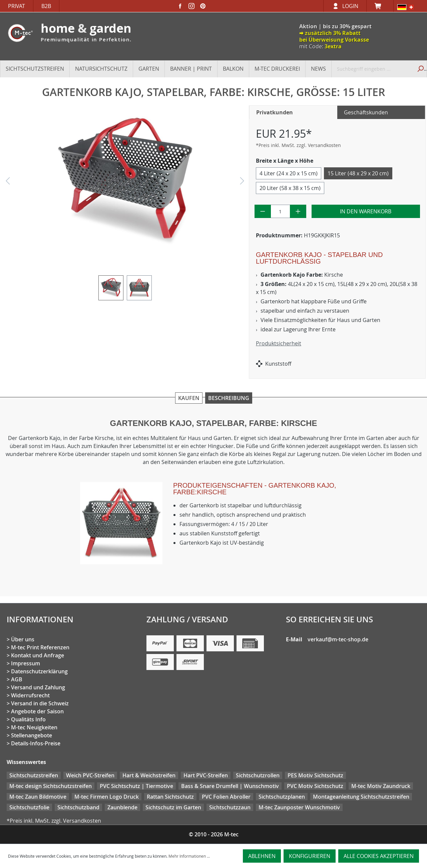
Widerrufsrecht (30, 695)
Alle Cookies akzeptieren (379, 856)
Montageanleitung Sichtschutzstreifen (361, 797)
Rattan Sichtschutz (170, 797)
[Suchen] (420, 69)
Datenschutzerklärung (39, 671)
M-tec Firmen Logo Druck (107, 797)
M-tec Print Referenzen (40, 647)
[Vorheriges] (8, 182)
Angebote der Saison (37, 711)
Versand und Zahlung (38, 687)
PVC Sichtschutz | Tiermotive (136, 786)
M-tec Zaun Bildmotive (38, 797)
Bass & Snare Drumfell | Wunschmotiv (230, 786)
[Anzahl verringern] (263, 211)
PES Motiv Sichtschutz (315, 775)
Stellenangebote (32, 735)
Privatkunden (275, 112)
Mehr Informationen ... (189, 856)
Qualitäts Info (28, 719)
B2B (46, 6)
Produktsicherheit (279, 343)
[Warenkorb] (380, 6)
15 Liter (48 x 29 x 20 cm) (358, 173)
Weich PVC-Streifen (90, 775)
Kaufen (189, 398)
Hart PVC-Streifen (206, 775)
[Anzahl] (281, 211)
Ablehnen (262, 856)
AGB (17, 679)
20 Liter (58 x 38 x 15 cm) (290, 188)
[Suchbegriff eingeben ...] (372, 69)
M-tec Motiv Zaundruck (381, 786)
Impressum (26, 663)
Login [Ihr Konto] (350, 6)
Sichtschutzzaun (230, 807)
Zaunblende (122, 807)
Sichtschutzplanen (282, 797)
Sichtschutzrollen (258, 775)
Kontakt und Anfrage (38, 655)
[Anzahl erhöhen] (298, 211)
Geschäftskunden (366, 112)
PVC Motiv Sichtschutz (315, 786)
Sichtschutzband (78, 807)
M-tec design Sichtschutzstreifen (51, 786)
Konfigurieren (310, 856)
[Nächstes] (242, 182)
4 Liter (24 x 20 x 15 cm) (289, 173)
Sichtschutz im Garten (173, 807)
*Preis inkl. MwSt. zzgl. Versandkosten (298, 145)
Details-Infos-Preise (36, 743)
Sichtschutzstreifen (34, 775)
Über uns (23, 639)
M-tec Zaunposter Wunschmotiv (299, 807)
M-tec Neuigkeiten (34, 727)
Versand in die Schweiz (40, 703)
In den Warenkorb (366, 211)
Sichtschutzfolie (29, 807)
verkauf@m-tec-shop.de (338, 639)
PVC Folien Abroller (226, 797)
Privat (17, 6)
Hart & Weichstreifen (149, 775)
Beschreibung (229, 398)
